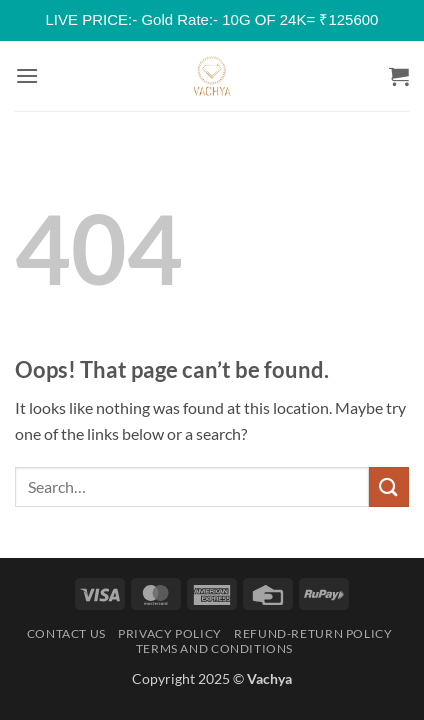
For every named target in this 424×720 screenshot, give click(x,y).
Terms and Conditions (214, 648)
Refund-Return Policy (313, 633)
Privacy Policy (170, 633)
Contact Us (66, 633)
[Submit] (389, 486)
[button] (27, 75)
